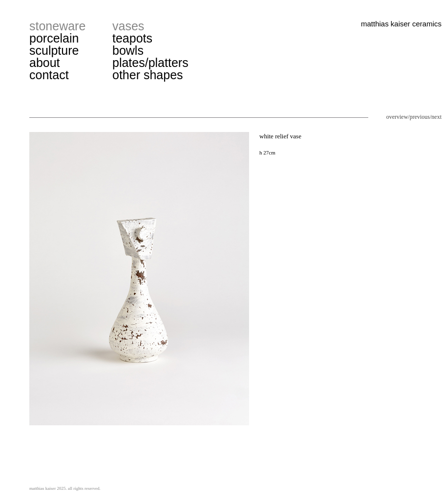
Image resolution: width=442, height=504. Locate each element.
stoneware (57, 26)
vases (128, 26)
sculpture (54, 50)
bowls (128, 50)
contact (49, 75)
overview (397, 117)
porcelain (54, 38)
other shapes (148, 75)
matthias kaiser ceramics (401, 24)
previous (420, 117)
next (436, 117)
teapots (132, 38)
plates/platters (150, 63)
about (45, 63)
